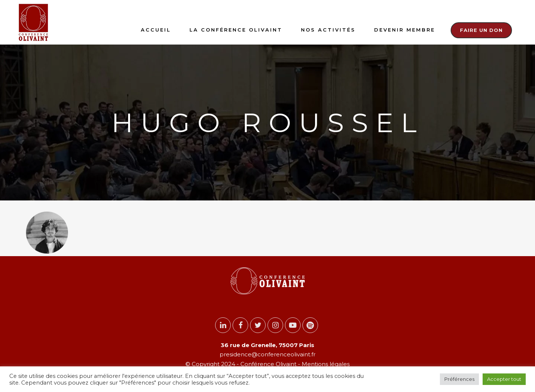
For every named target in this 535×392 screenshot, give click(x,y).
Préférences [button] (459, 379)
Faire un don (481, 30)
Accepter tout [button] (504, 379)
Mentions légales (325, 364)
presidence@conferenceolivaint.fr (267, 354)
